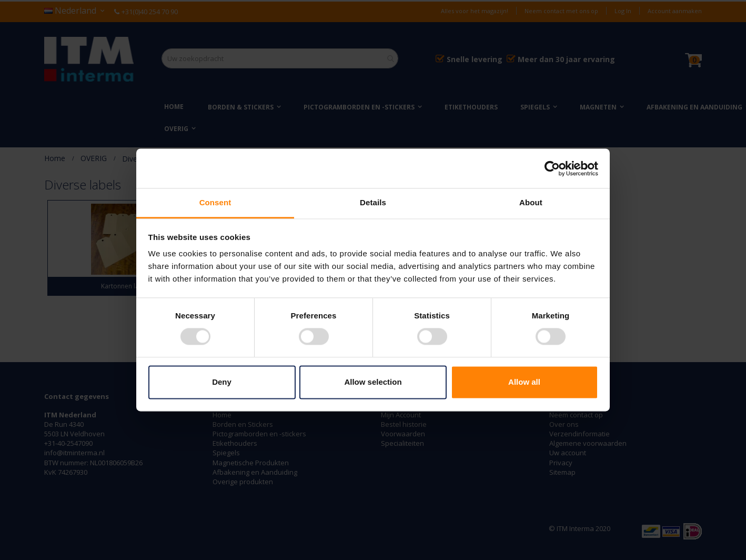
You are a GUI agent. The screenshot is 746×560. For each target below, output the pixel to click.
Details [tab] (373, 202)
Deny (222, 382)
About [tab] (531, 202)
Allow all (524, 382)
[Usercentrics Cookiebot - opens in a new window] (552, 168)
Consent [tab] (215, 202)
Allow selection (373, 382)
